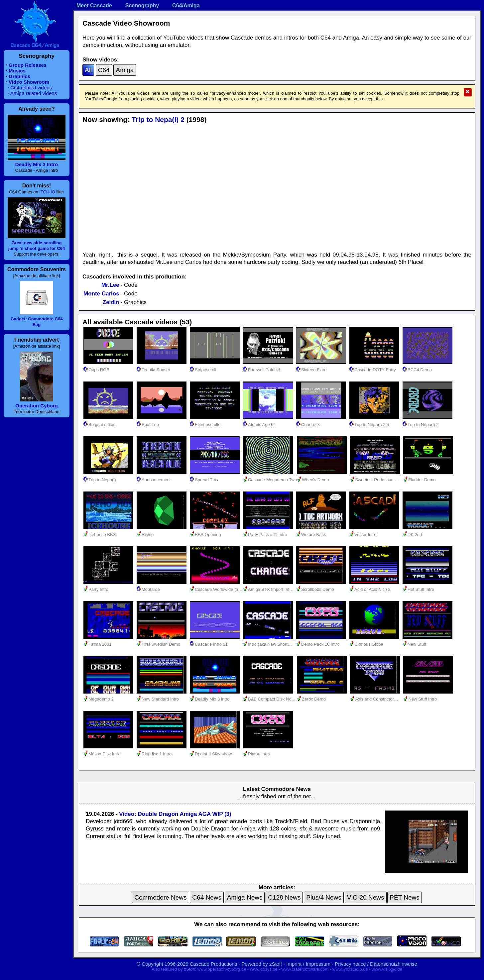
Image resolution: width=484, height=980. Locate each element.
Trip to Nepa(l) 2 (158, 119)
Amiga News (245, 897)
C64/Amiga (186, 5)
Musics (17, 71)
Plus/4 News (324, 897)
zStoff (276, 964)
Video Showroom (29, 82)
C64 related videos (31, 88)
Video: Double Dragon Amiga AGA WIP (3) (175, 814)
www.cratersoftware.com (305, 969)
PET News (404, 897)
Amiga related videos (34, 93)
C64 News (207, 897)
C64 (104, 70)
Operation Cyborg (37, 406)
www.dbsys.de (264, 969)
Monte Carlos (101, 294)
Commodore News (160, 897)
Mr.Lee (110, 285)
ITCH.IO (47, 192)
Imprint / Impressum (308, 964)
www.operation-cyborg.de (222, 969)
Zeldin (111, 302)
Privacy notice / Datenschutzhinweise (376, 964)
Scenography (142, 5)
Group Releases (28, 65)
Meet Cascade (94, 5)
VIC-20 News (366, 897)
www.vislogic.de (387, 969)
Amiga (125, 70)
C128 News (284, 897)
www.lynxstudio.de (350, 969)
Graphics (19, 76)
